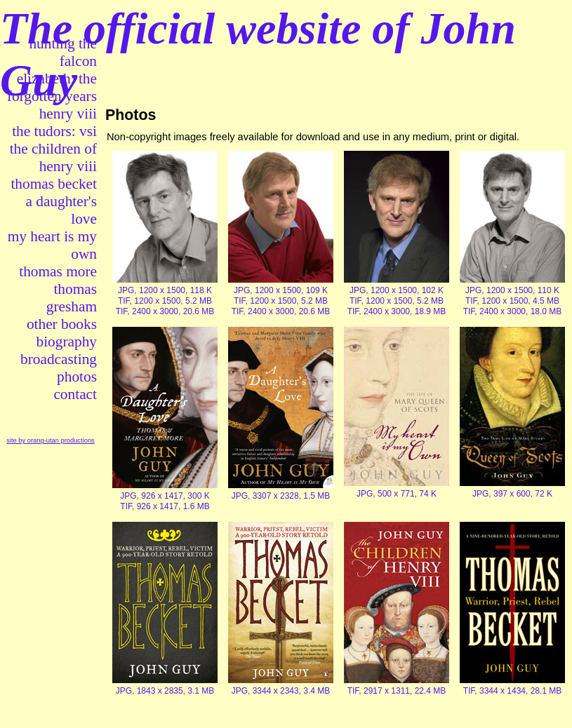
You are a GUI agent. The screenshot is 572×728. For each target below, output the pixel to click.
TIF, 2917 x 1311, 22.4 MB (397, 691)
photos (77, 377)
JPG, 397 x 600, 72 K (512, 494)
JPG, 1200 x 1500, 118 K (165, 290)
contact (75, 394)
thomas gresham (72, 298)
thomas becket (54, 184)
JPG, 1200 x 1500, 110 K (512, 290)
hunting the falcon (63, 52)
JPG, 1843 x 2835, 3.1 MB (165, 691)
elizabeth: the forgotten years (52, 87)
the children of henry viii (53, 157)
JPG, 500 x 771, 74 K (397, 494)
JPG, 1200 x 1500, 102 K (397, 290)
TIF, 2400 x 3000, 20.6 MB (165, 311)
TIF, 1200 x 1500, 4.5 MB (512, 301)
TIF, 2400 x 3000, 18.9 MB (397, 311)
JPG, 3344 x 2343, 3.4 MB (281, 691)
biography (67, 342)
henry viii (68, 114)
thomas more (58, 271)
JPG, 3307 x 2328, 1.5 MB (281, 496)
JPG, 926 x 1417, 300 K (165, 496)
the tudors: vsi (54, 131)
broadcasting (59, 359)
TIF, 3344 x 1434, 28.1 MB (513, 691)
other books (62, 324)
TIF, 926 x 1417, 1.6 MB (165, 506)
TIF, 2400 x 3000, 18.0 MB (513, 311)
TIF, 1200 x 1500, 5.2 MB (165, 301)
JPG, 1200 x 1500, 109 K (281, 290)
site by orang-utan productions (51, 440)
